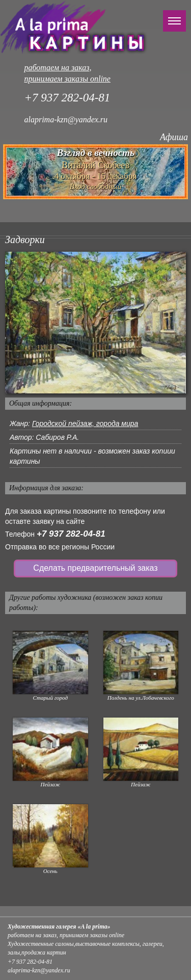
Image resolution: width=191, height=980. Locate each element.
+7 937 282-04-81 (71, 534)
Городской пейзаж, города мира (85, 423)
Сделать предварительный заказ (95, 568)
